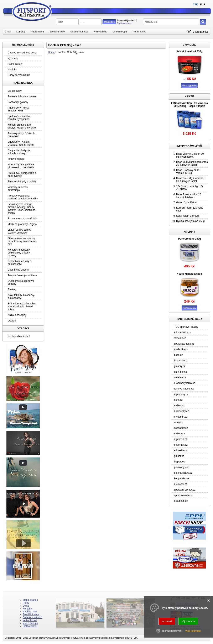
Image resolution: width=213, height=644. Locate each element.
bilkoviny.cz (180, 361)
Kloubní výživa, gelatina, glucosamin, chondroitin (21, 166)
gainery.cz (180, 366)
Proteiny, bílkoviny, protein (22, 96)
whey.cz (178, 422)
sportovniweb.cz (183, 495)
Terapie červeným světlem (22, 275)
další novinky (189, 308)
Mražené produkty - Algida (22, 224)
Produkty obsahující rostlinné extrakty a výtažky (23, 197)
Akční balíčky (15, 64)
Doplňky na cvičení (18, 270)
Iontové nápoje (16, 159)
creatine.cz (180, 377)
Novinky (12, 69)
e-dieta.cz (180, 434)
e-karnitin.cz (181, 445)
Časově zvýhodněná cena (22, 53)
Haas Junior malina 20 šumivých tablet (189, 196)
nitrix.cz (178, 400)
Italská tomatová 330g (190, 51)
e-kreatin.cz (181, 450)
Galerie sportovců (79, 32)
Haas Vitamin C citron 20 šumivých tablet (190, 155)
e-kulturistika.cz (183, 333)
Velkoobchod (101, 32)
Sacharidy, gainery (18, 102)
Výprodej (13, 58)
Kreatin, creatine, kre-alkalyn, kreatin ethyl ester (22, 126)
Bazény (12, 289)
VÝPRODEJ (189, 45)
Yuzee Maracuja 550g (189, 274)
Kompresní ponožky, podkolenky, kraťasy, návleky (19, 253)
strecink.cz (180, 338)
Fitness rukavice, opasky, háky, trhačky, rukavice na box (22, 241)
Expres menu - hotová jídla (23, 219)
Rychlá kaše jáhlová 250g (190, 221)
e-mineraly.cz (181, 411)
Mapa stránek (30, 600)
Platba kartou (139, 32)
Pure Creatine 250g (190, 239)
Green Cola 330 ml (187, 203)
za (201, 32)
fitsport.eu (180, 462)
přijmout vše (188, 621)
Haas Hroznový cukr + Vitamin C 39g (188, 172)
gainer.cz (179, 456)
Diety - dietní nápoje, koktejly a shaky (19, 152)
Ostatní (12, 321)
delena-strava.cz (183, 473)
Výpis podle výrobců (19, 336)
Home (51, 52)
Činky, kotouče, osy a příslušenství (19, 263)
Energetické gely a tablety (22, 182)
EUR (203, 5)
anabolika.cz (181, 349)
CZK (195, 5)
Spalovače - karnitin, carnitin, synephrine (19, 118)
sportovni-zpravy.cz (185, 490)
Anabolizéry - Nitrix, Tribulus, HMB (19, 109)
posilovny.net (181, 467)
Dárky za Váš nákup (19, 75)
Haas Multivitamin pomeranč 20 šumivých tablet (192, 163)
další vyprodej (189, 85)
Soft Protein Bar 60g (187, 216)
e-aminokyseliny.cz (185, 383)
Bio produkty (15, 91)
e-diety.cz (179, 405)
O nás (8, 32)
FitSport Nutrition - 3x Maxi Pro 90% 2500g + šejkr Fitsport (190, 105)
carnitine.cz (180, 372)
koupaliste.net (182, 478)
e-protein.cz (181, 439)
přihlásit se (109, 22)
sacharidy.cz (181, 428)
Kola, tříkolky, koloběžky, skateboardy (21, 297)
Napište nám (37, 32)
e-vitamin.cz (181, 417)
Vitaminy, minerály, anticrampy (18, 189)
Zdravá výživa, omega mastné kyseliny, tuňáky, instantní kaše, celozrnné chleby (22, 209)
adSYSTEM (131, 638)
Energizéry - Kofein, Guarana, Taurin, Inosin (21, 143)
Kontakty (21, 32)
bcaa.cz (178, 355)
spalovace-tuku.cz (184, 344)
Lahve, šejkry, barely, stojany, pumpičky (19, 231)
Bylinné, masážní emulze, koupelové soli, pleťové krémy (22, 307)
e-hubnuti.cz (181, 501)
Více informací (193, 631)
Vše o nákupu (120, 32)
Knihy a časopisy (17, 315)
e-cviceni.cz (181, 484)
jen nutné (167, 621)
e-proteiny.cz (181, 394)
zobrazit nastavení (172, 631)
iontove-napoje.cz (184, 389)
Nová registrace (124, 23)
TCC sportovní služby (186, 327)
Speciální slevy (57, 32)
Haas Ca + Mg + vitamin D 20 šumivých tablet (191, 180)
